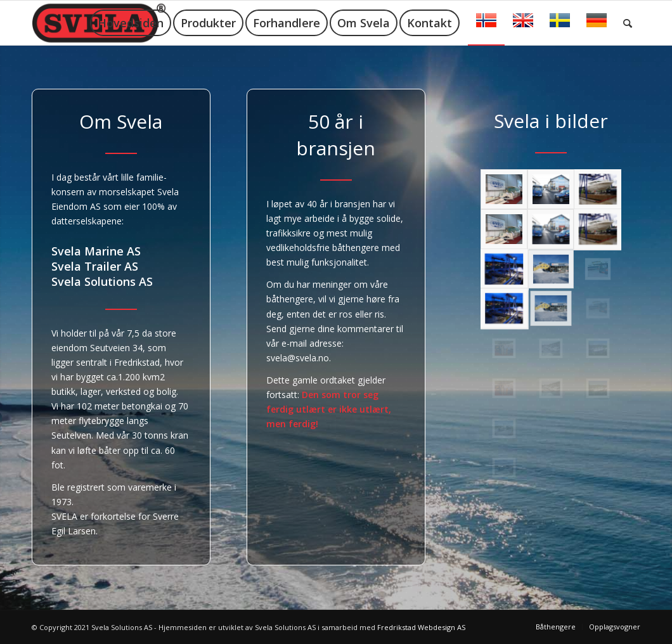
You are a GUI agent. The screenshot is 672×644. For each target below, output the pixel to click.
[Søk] (628, 23)
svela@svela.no (298, 358)
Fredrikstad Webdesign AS (421, 627)
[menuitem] (131, 23)
